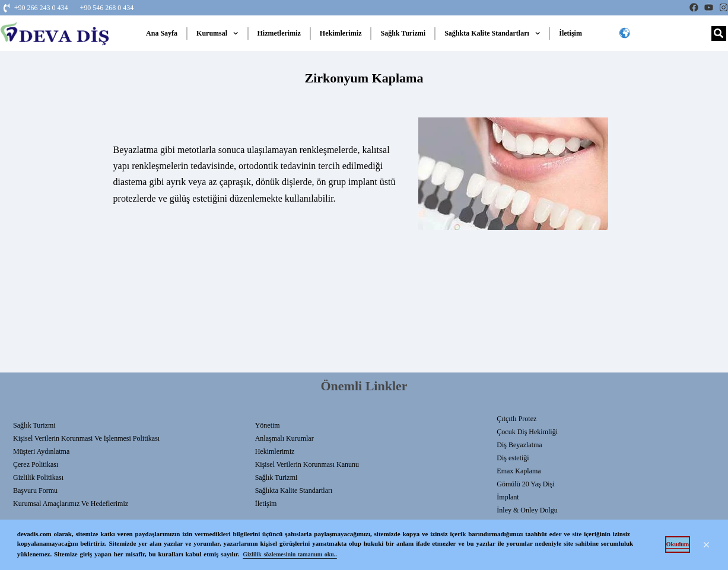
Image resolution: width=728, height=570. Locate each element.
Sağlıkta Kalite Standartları (492, 33)
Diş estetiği (513, 458)
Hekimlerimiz (341, 33)
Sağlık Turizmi (403, 33)
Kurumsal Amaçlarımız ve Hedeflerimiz (71, 504)
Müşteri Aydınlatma (41, 451)
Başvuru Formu (35, 491)
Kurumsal (217, 33)
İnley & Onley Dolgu (527, 510)
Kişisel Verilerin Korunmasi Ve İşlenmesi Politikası (86, 438)
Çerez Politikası (36, 464)
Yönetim (268, 425)
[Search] (719, 34)
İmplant (508, 497)
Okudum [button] (678, 544)
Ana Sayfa (162, 33)
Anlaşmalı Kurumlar (284, 438)
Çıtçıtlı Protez (516, 419)
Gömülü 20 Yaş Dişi (525, 484)
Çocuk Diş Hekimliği (527, 432)
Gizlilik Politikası (38, 477)
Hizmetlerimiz (279, 33)
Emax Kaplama (519, 471)
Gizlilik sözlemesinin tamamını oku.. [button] (290, 554)
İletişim (570, 33)
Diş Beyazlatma (519, 445)
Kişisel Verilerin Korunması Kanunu (307, 464)
